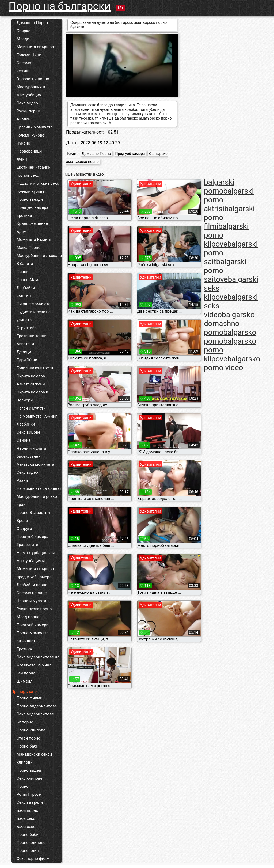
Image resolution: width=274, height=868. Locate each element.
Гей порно (26, 673)
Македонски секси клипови (34, 758)
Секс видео (27, 103)
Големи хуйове (31, 135)
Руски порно (28, 111)
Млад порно (28, 617)
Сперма (24, 63)
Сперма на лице (32, 593)
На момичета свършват (39, 488)
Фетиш (23, 71)
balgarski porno (219, 187)
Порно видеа (29, 770)
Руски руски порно (34, 609)
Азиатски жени (31, 384)
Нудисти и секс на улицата (34, 316)
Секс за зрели (30, 802)
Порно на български (60, 6)
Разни (22, 480)
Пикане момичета (34, 304)
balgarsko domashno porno (229, 323)
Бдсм (22, 232)
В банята (25, 264)
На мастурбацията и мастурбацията (36, 557)
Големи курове (31, 191)
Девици (24, 352)
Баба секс (26, 818)
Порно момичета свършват (33, 637)
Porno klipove (29, 794)
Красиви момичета (35, 127)
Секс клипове (29, 778)
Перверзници (29, 151)
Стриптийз (27, 328)
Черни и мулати (31, 448)
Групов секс (28, 175)
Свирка (24, 31)
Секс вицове (28, 432)
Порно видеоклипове (37, 706)
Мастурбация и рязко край (37, 501)
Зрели (22, 521)
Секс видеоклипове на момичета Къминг (38, 661)
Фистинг (24, 296)
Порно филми (30, 698)
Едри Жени (27, 360)
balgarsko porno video (232, 363)
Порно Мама (28, 280)
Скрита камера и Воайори (32, 396)
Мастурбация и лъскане (39, 256)
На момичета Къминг (37, 416)
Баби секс (26, 827)
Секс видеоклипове (35, 714)
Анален (24, 119)
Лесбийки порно (32, 585)
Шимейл (24, 681)
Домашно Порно (32, 23)
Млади (23, 39)
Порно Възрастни (33, 513)
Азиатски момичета (35, 464)
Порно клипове (31, 730)
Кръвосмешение (32, 223)
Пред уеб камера (33, 207)
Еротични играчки (34, 167)
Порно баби (28, 746)
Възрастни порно (33, 79)
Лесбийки (26, 288)
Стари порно (28, 738)
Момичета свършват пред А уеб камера (36, 573)
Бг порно (25, 722)
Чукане (23, 143)
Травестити (27, 545)
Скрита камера (31, 376)
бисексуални (29, 456)
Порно (23, 786)
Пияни (23, 272)
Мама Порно (28, 248)
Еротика (24, 215)
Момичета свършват (36, 47)
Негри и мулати (31, 408)
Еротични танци (32, 336)
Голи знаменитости (35, 368)
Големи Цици (29, 55)
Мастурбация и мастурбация (31, 91)
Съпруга (24, 529)
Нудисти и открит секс (38, 183)
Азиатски (25, 344)
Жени (22, 159)
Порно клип (28, 851)
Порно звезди (30, 199)
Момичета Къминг (34, 240)
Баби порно (27, 810)
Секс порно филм (33, 859)
